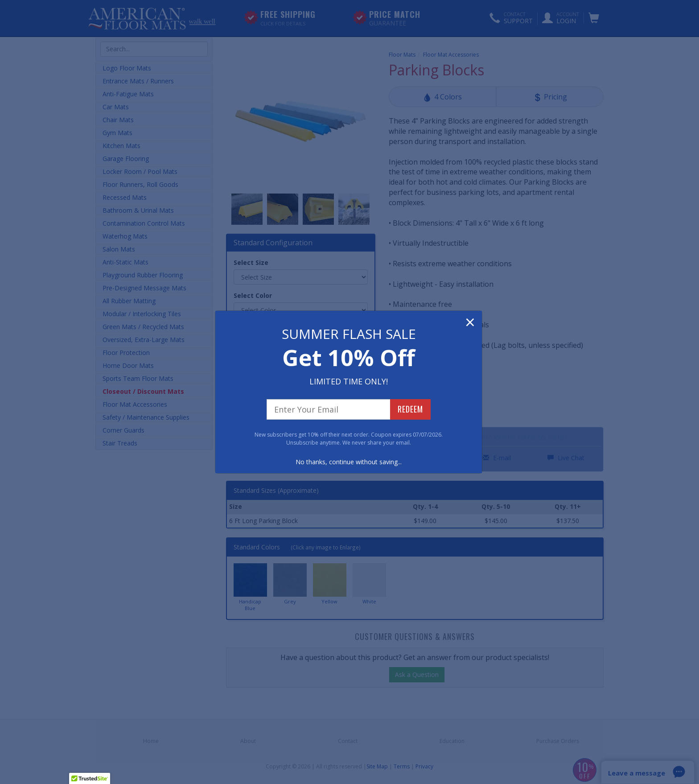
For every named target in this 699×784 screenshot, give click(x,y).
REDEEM (410, 409)
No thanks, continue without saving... (349, 462)
